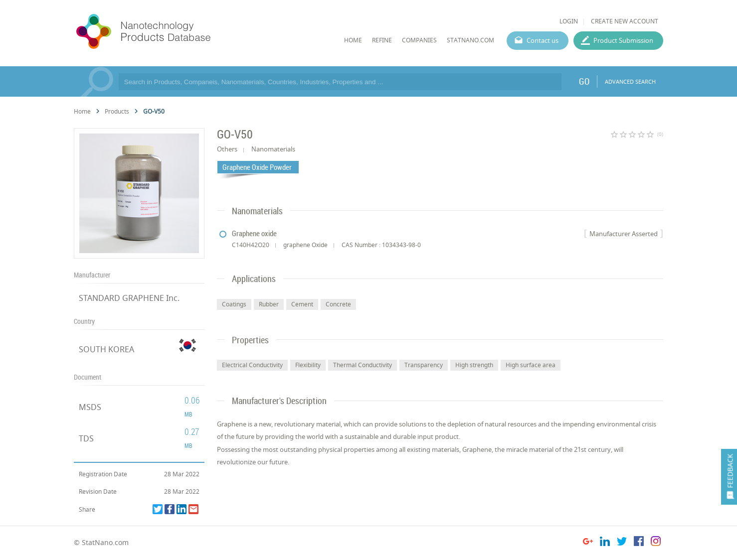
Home (82, 111)
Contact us (543, 40)
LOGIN (569, 21)
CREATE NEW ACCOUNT (625, 21)
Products (117, 111)
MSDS (90, 407)
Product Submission (623, 40)
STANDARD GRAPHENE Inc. (129, 298)
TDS (86, 438)
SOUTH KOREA (106, 349)
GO (584, 81)
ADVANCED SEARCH (630, 81)
